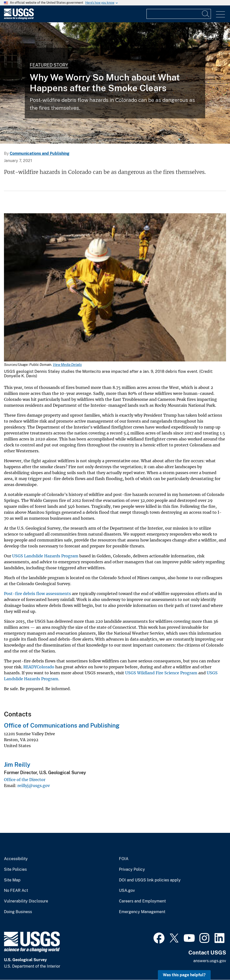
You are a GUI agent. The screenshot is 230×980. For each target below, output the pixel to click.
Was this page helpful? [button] (184, 975)
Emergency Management (142, 912)
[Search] (206, 14)
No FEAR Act (16, 891)
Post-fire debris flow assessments (37, 594)
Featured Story (49, 65)
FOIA (124, 859)
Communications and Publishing (40, 153)
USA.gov (127, 891)
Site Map (12, 880)
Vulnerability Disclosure (26, 901)
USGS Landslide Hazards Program (45, 556)
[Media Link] (115, 288)
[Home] (19, 18)
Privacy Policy (132, 870)
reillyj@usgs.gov (34, 786)
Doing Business (18, 912)
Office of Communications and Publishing (62, 725)
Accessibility (16, 859)
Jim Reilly (17, 764)
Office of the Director (25, 780)
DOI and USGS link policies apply (150, 880)
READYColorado (39, 667)
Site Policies (15, 870)
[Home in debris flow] (115, 83)
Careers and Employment (142, 901)
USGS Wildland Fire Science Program (161, 673)
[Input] (179, 14)
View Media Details (67, 365)
